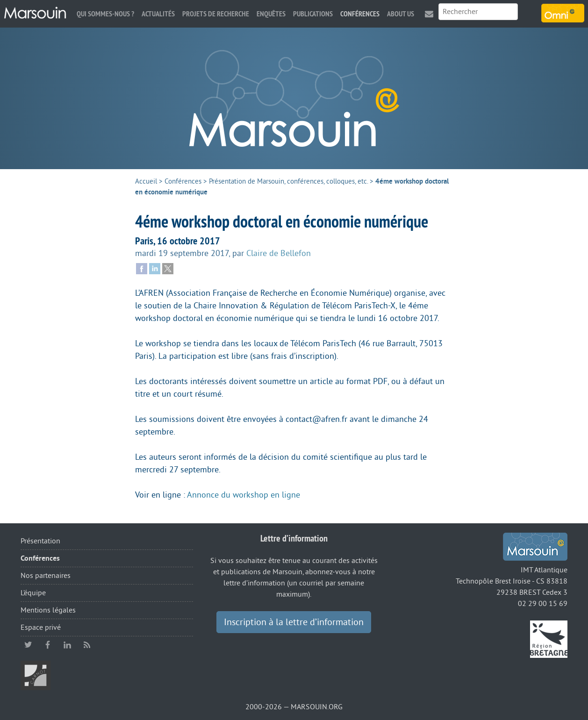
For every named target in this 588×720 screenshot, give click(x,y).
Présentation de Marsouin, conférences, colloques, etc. (288, 182)
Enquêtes (271, 14)
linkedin (67, 645)
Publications (313, 14)
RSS (87, 645)
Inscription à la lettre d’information (294, 622)
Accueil (146, 182)
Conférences (360, 14)
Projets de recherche (216, 14)
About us (401, 14)
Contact (429, 14)
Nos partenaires (46, 576)
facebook (48, 645)
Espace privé (41, 627)
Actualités (158, 14)
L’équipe (33, 593)
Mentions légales (48, 610)
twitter (28, 645)
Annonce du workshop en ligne (244, 495)
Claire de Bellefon (279, 253)
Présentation (40, 541)
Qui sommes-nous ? (105, 14)
